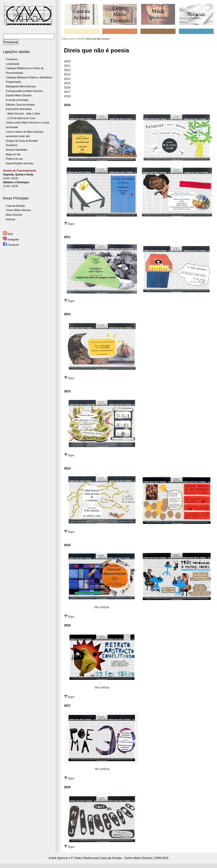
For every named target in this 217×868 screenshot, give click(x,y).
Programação (14, 82)
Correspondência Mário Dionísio (24, 91)
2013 (67, 74)
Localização (13, 64)
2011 (67, 66)
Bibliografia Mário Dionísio (21, 86)
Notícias (11, 219)
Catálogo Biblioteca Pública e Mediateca (29, 77)
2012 (67, 70)
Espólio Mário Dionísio (19, 95)
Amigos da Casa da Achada (22, 141)
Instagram (11, 239)
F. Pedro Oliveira (82, 858)
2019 (67, 96)
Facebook (11, 245)
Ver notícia (102, 607)
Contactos (12, 59)
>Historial (80, 39)
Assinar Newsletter (17, 150)
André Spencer (58, 858)
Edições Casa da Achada (20, 105)
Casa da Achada (15, 206)
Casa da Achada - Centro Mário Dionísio (126, 858)
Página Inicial (68, 39)
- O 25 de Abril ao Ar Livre (21, 118)
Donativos (12, 145)
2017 (67, 92)
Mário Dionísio (14, 215)
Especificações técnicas (20, 163)
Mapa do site (13, 154)
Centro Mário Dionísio (18, 210)
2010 (67, 61)
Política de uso (14, 159)
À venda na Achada (17, 100)
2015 (67, 83)
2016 (67, 88)
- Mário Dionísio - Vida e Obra (23, 114)
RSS (8, 234)
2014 (67, 79)
